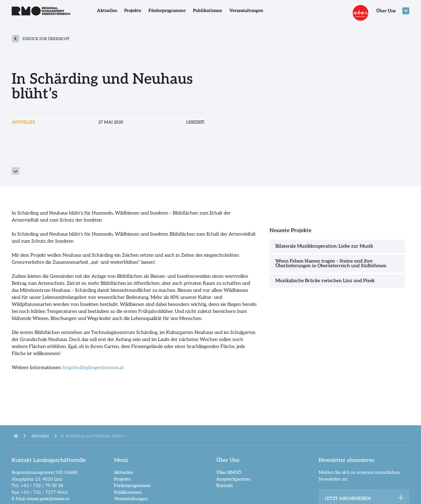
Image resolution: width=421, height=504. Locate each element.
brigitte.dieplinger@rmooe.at (93, 368)
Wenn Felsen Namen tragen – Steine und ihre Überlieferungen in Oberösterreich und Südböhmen (331, 264)
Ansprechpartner (233, 479)
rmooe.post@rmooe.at (48, 499)
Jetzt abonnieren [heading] (348, 498)
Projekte (122, 479)
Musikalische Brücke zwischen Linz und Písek (325, 281)
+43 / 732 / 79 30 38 (42, 486)
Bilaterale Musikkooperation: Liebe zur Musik (324, 246)
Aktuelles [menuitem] (107, 11)
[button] (401, 498)
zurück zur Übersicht (46, 39)
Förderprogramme (132, 486)
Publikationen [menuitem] (207, 11)
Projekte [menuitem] (133, 11)
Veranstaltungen (131, 499)
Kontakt (225, 486)
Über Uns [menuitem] (386, 11)
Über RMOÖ (229, 472)
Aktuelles (124, 472)
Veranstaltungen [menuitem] (246, 11)
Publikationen (128, 492)
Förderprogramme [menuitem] (167, 11)
